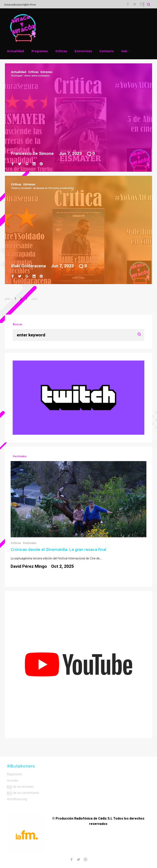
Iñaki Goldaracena (28, 266)
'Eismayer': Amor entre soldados (30, 76)
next (34, 299)
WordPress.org (17, 799)
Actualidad (16, 51)
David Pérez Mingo (29, 566)
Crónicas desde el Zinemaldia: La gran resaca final (58, 550)
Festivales (30, 543)
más (124, 51)
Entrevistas (83, 51)
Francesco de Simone (32, 153)
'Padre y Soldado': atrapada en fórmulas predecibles (43, 188)
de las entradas (20, 787)
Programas (40, 51)
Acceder (13, 780)
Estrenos (46, 72)
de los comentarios (23, 793)
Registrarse (15, 774)
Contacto (107, 51)
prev (8, 299)
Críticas (61, 51)
